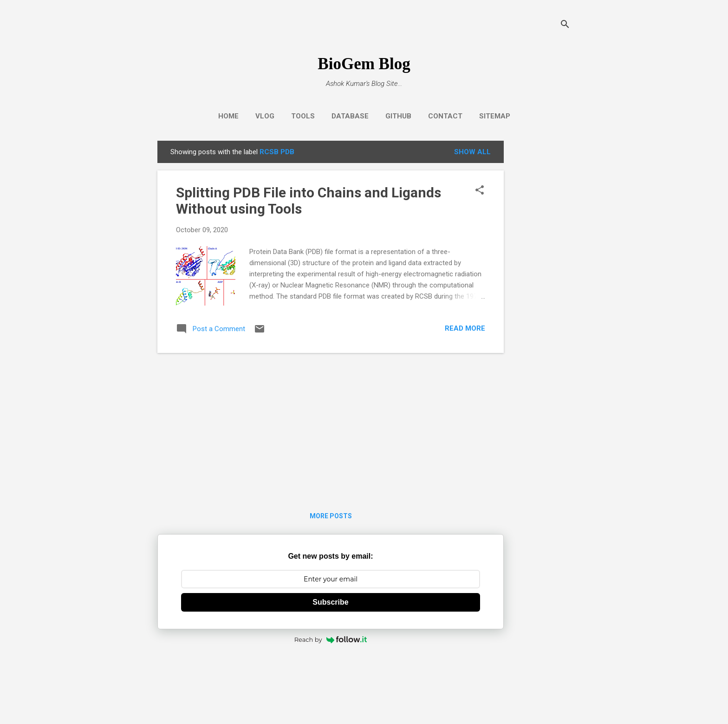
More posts (331, 516)
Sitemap (495, 116)
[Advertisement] (541, 280)
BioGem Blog (364, 64)
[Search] (565, 25)
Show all (472, 152)
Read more (465, 328)
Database (350, 116)
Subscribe (330, 602)
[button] (480, 191)
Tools (303, 116)
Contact (445, 116)
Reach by (331, 639)
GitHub (398, 116)
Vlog (265, 116)
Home (228, 116)
